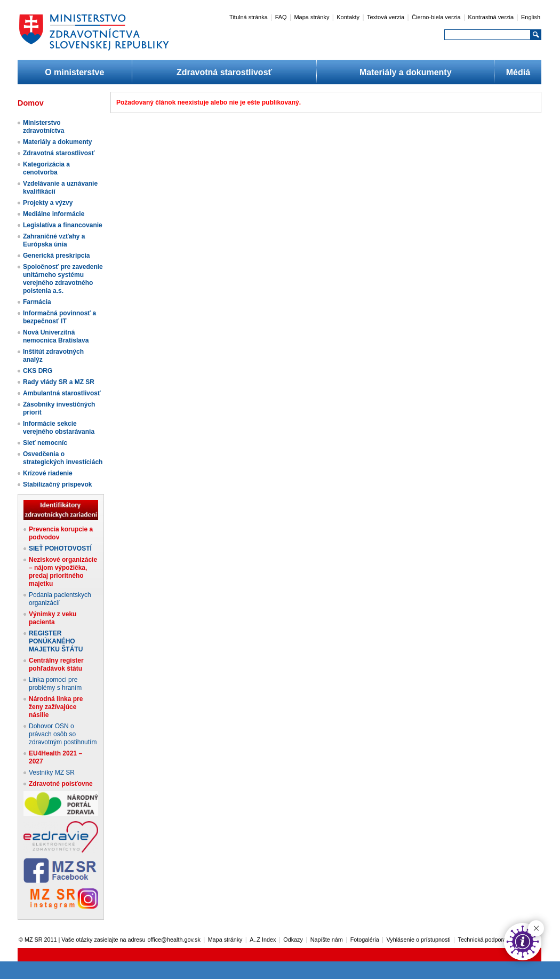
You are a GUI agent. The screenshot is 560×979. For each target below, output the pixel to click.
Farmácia (37, 302)
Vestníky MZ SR (52, 773)
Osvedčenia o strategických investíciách (63, 458)
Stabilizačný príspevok (57, 484)
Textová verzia (386, 17)
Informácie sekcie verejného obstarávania (59, 428)
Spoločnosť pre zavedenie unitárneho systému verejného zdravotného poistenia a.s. (63, 279)
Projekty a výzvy (48, 203)
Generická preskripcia (56, 256)
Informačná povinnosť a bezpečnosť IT (59, 317)
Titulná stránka (249, 17)
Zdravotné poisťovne (61, 784)
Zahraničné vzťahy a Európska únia (54, 240)
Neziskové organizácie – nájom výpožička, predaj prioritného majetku (63, 572)
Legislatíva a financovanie (63, 225)
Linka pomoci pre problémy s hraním (55, 684)
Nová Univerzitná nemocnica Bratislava (56, 336)
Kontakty (348, 17)
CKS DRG (38, 371)
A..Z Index (263, 940)
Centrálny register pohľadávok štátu (56, 664)
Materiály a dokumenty (406, 72)
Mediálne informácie (54, 214)
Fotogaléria (365, 940)
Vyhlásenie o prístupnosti (419, 940)
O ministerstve (74, 72)
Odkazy (293, 940)
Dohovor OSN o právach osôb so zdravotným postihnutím (63, 734)
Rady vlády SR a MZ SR (59, 382)
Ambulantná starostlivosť (62, 393)
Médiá (518, 72)
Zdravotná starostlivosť (224, 72)
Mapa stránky (311, 17)
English (531, 17)
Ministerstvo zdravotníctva (43, 127)
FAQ (281, 17)
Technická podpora (482, 940)
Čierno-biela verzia (436, 17)
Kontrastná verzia (491, 17)
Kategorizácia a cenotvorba (46, 168)
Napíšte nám (327, 940)
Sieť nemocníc (45, 443)
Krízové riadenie (48, 473)
